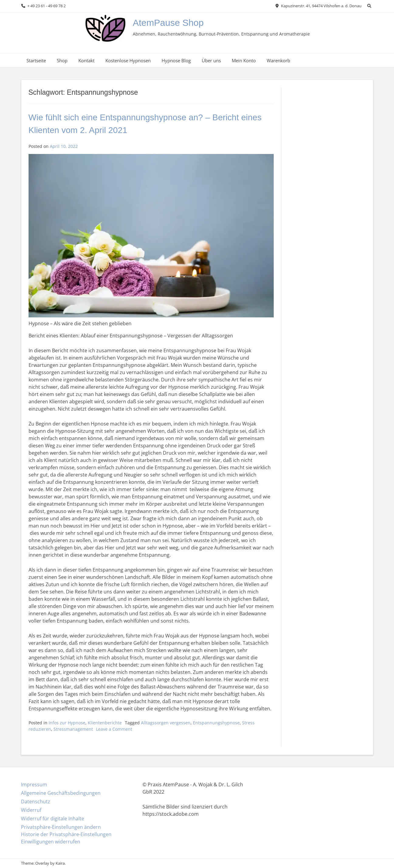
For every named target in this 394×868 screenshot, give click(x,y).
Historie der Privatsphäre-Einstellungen (66, 834)
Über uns (211, 60)
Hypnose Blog (176, 60)
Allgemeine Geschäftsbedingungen (61, 793)
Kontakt (86, 60)
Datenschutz (36, 801)
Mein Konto (244, 60)
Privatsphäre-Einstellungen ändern (61, 827)
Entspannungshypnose (216, 723)
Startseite (36, 60)
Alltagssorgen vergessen (166, 723)
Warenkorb (278, 60)
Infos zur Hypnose (67, 723)
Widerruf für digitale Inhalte (53, 818)
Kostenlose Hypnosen (128, 60)
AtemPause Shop (168, 23)
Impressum (34, 784)
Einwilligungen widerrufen (51, 842)
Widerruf (31, 810)
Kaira (60, 863)
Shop (62, 60)
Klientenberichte (105, 723)
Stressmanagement (73, 729)
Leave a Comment (114, 729)
